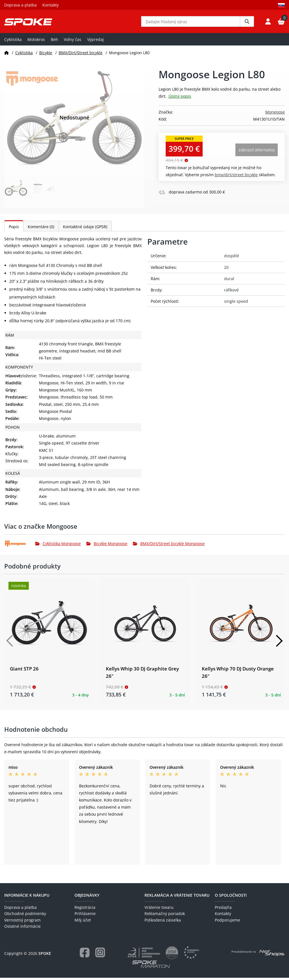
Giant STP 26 (24, 671)
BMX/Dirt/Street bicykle (81, 55)
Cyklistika (13, 41)
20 (226, 269)
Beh (54, 41)
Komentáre (41, 229)
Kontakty (51, 5)
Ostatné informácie (22, 928)
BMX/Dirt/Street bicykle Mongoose (169, 546)
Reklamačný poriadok (165, 916)
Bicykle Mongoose (107, 546)
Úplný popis (180, 98)
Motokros (36, 41)
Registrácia (85, 910)
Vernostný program (22, 922)
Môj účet (83, 922)
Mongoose (275, 114)
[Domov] (6, 55)
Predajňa (223, 910)
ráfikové (231, 292)
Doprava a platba (20, 5)
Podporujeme (227, 922)
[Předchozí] (10, 643)
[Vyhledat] (247, 23)
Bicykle (46, 55)
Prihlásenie (85, 916)
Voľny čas (73, 41)
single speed (236, 303)
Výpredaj (96, 41)
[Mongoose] (20, 546)
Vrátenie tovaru (159, 910)
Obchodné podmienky (25, 916)
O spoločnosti (231, 897)
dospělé (232, 258)
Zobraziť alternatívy (257, 152)
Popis (14, 229)
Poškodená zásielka (163, 922)
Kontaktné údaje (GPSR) (85, 229)
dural (229, 281)
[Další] (279, 643)
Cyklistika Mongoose (58, 546)
